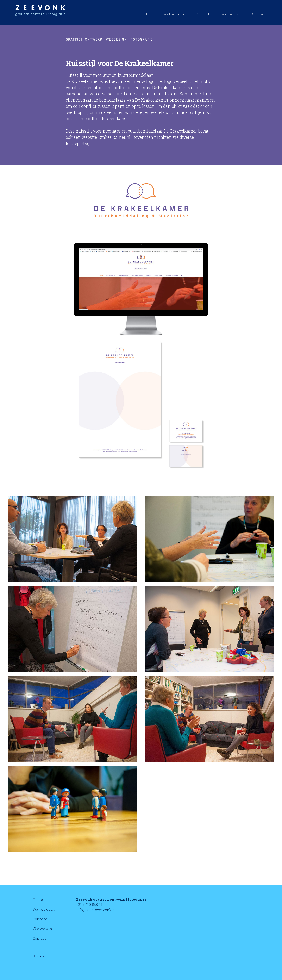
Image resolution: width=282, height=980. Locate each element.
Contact (39, 938)
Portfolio (40, 919)
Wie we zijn (42, 929)
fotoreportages (80, 143)
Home (38, 899)
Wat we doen (44, 909)
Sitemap (40, 956)
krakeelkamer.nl (115, 137)
